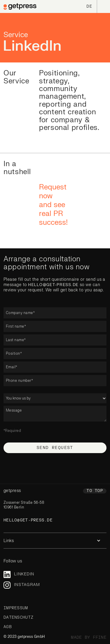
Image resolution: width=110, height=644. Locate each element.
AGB (8, 627)
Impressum (16, 608)
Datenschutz (18, 617)
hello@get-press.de (53, 285)
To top (95, 491)
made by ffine (89, 638)
